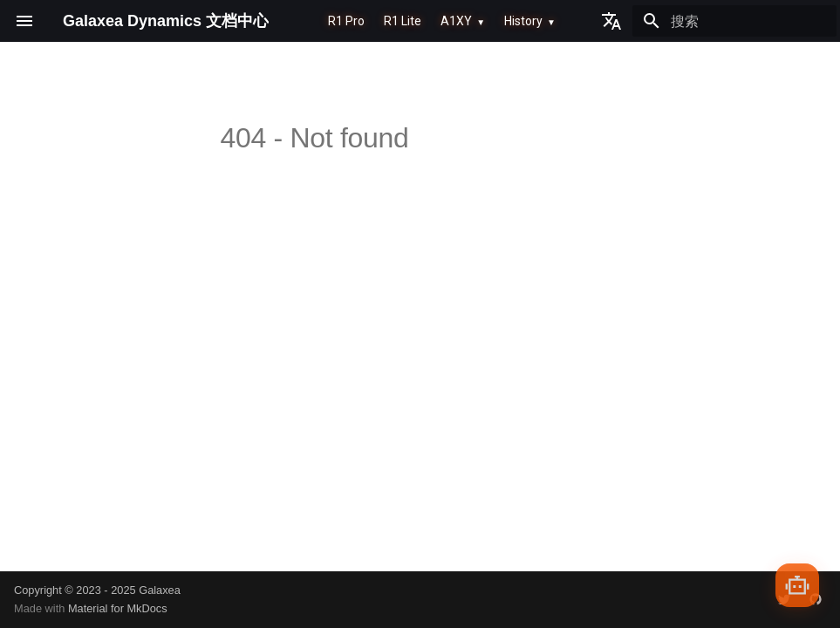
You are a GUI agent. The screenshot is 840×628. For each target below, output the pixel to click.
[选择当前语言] (611, 21)
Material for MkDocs (118, 608)
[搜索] (734, 21)
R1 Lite (403, 21)
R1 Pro (346, 21)
